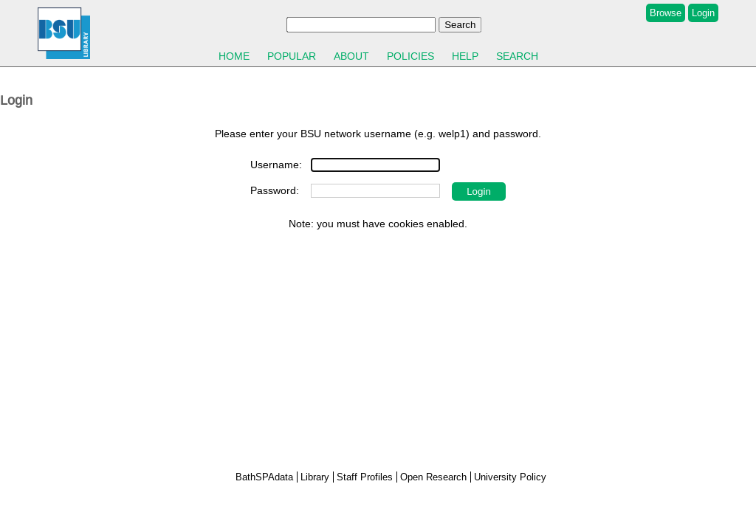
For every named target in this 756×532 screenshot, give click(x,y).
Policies (410, 56)
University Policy (510, 477)
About (351, 56)
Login (703, 13)
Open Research (433, 477)
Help (465, 56)
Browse (666, 13)
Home (234, 56)
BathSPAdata (264, 477)
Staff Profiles (365, 477)
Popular (292, 56)
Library (315, 477)
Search (517, 56)
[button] (479, 191)
